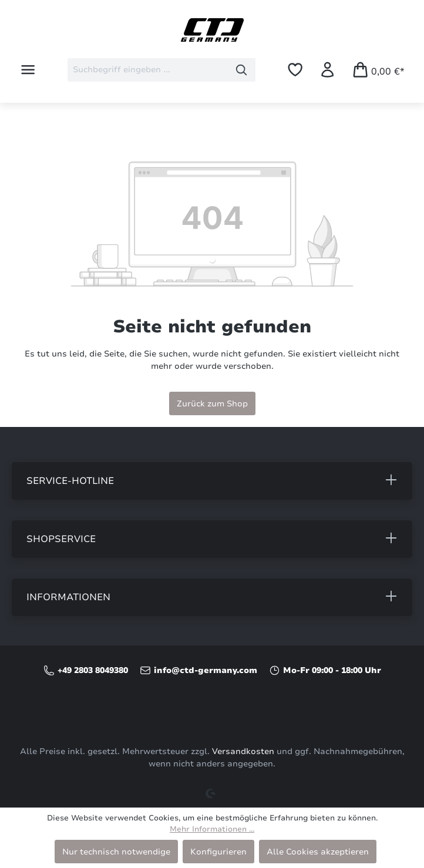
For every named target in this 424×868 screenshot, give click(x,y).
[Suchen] (242, 70)
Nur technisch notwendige (116, 852)
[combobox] (148, 70)
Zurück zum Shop (212, 403)
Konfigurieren (218, 852)
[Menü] (28, 70)
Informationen (68, 597)
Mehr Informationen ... (212, 829)
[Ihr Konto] (327, 70)
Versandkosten (243, 751)
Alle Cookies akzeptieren (318, 852)
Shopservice (61, 539)
